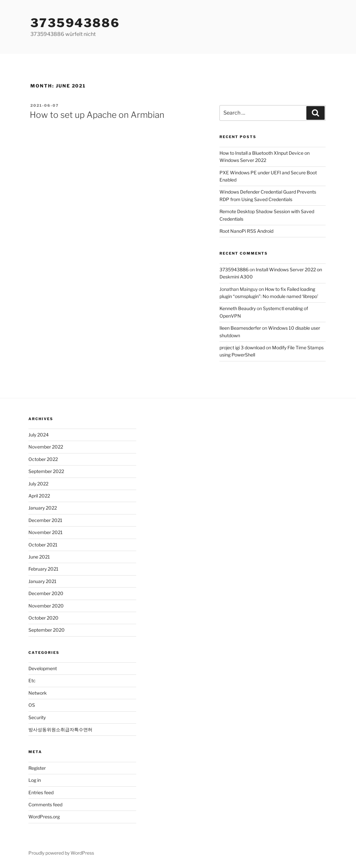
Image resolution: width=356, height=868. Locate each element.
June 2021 (39, 557)
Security (37, 717)
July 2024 (39, 435)
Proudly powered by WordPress (61, 853)
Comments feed (45, 805)
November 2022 (46, 447)
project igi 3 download (242, 347)
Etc (32, 680)
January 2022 (43, 508)
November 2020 (46, 606)
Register (37, 768)
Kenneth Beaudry (238, 308)
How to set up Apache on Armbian (97, 115)
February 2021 (43, 569)
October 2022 (43, 459)
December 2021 (45, 520)
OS (32, 705)
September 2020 (47, 630)
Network (38, 693)
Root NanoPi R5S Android (246, 231)
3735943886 (75, 23)
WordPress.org (44, 817)
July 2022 (38, 484)
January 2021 (42, 581)
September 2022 (46, 471)
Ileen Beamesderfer (240, 328)
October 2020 (43, 618)
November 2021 (46, 532)
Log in (35, 780)
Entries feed (41, 792)
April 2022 (39, 496)
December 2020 (46, 593)
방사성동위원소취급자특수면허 (60, 729)
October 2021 (43, 545)
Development (43, 668)
